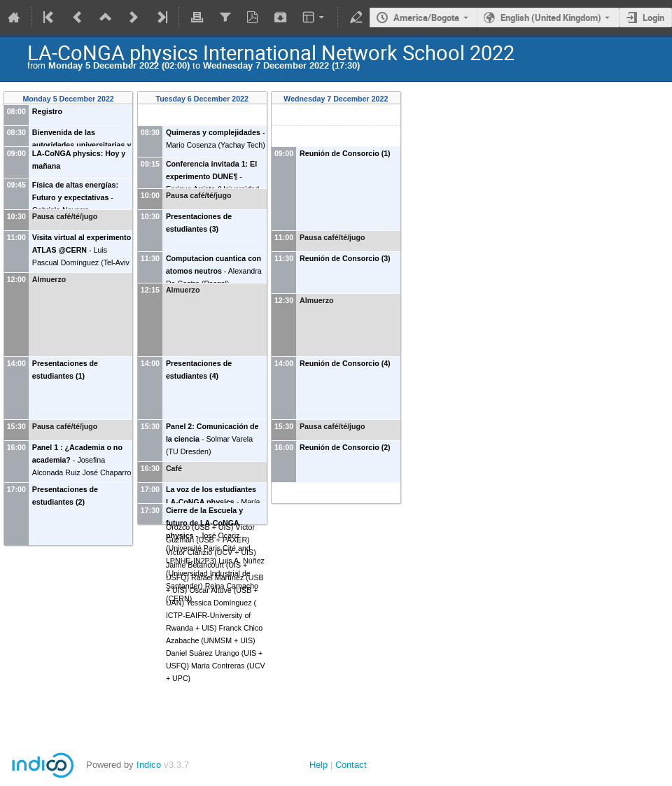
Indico (149, 765)
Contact (351, 765)
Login (653, 17)
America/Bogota (426, 17)
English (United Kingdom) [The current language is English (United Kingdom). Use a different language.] (551, 17)
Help (318, 765)
